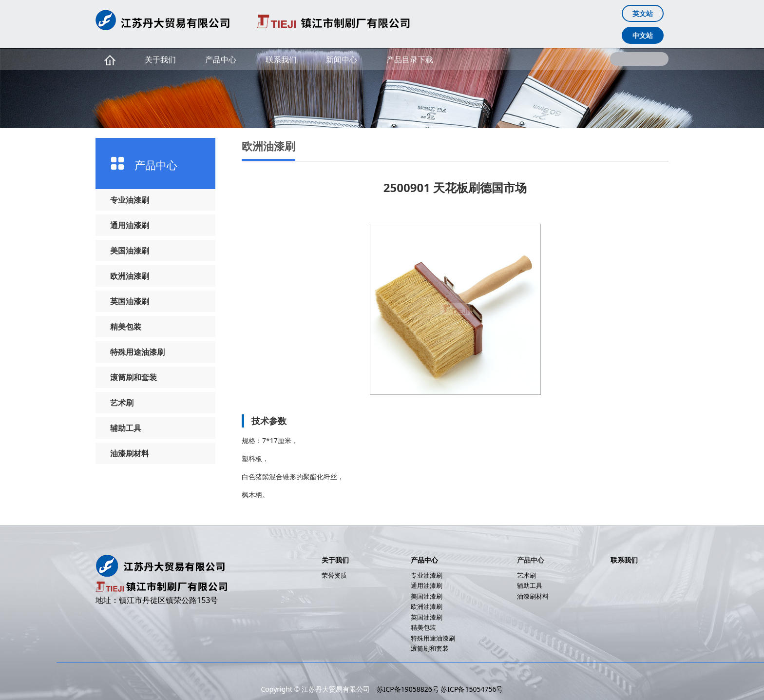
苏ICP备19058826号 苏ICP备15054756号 (440, 689)
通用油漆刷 (130, 225)
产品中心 (221, 59)
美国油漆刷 (130, 251)
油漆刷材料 (130, 453)
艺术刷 (122, 403)
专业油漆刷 (130, 200)
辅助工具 (126, 428)
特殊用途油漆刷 (137, 352)
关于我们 (160, 59)
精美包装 (126, 327)
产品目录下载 (410, 59)
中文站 (643, 35)
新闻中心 (342, 59)
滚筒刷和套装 (134, 377)
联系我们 (281, 59)
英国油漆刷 (130, 301)
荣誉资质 (334, 575)
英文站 (643, 13)
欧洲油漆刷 (130, 276)
